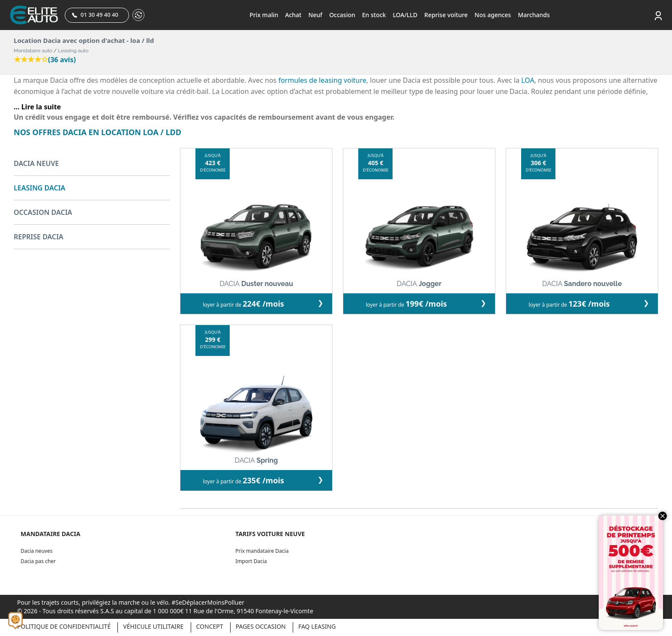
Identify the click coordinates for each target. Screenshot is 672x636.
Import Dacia (251, 561)
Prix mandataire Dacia (262, 551)
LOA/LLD (405, 15)
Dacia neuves (36, 551)
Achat (293, 15)
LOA (528, 80)
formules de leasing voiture (322, 80)
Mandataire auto (33, 51)
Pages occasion (261, 626)
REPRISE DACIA (39, 237)
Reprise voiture (446, 15)
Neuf (315, 15)
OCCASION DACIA (43, 212)
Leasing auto (73, 51)
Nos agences (493, 15)
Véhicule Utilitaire (153, 626)
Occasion (342, 15)
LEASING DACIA (39, 188)
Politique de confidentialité (64, 626)
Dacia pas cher (38, 561)
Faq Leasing (317, 626)
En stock (374, 15)
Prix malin (264, 15)
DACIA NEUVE (36, 163)
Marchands (534, 15)
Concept (210, 626)
